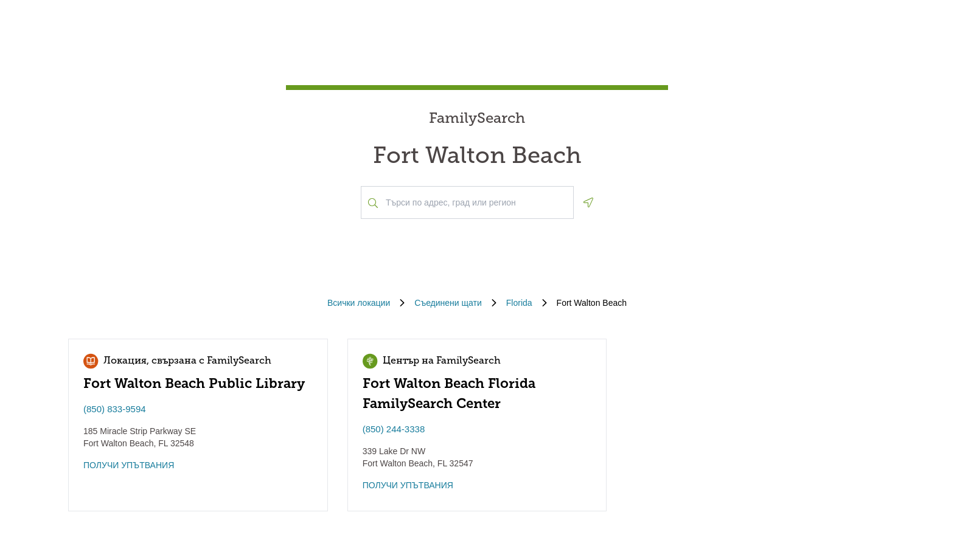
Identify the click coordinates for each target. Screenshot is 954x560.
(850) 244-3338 (394, 429)
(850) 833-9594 (115, 409)
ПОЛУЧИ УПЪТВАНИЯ (129, 465)
